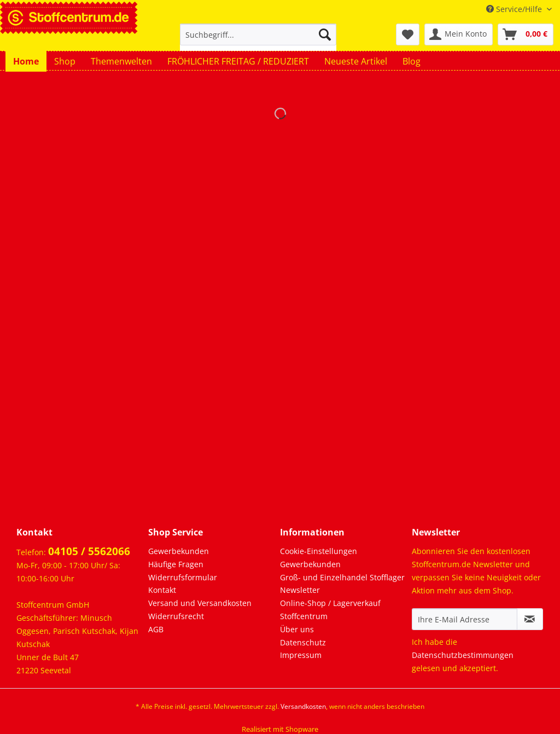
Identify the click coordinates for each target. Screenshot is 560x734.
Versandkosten (303, 706)
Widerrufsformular (183, 577)
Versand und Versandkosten (200, 603)
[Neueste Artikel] (356, 61)
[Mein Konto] (459, 34)
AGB (156, 629)
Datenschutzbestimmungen (463, 655)
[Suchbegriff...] (258, 34)
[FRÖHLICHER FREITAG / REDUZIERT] (238, 61)
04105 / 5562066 (89, 551)
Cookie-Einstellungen (319, 551)
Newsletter (300, 590)
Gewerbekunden (179, 551)
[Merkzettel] (408, 34)
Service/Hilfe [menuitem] (515, 9)
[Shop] (65, 61)
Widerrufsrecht (176, 616)
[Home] (26, 61)
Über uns (297, 629)
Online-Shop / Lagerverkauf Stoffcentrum (330, 610)
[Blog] (412, 61)
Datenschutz (303, 642)
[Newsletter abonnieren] (530, 619)
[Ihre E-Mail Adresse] (465, 619)
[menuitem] (258, 40)
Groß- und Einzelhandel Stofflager (342, 577)
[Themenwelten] (121, 61)
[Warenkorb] (526, 34)
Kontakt (162, 590)
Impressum (301, 655)
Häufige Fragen (176, 564)
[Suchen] (325, 34)
